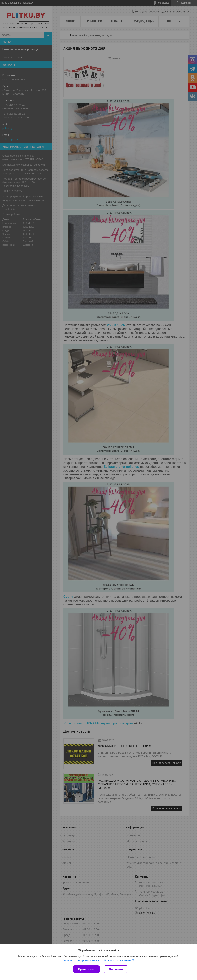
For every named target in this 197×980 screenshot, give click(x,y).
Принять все (86, 969)
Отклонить (116, 969)
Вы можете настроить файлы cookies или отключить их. (97, 960)
